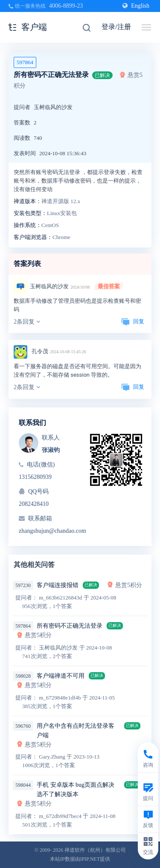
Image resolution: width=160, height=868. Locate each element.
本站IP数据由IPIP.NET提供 (80, 859)
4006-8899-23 (66, 6)
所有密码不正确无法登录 (70, 626)
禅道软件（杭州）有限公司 (95, 850)
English (136, 6)
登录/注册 (116, 27)
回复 (133, 321)
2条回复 (27, 322)
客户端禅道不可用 (61, 676)
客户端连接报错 (58, 585)
